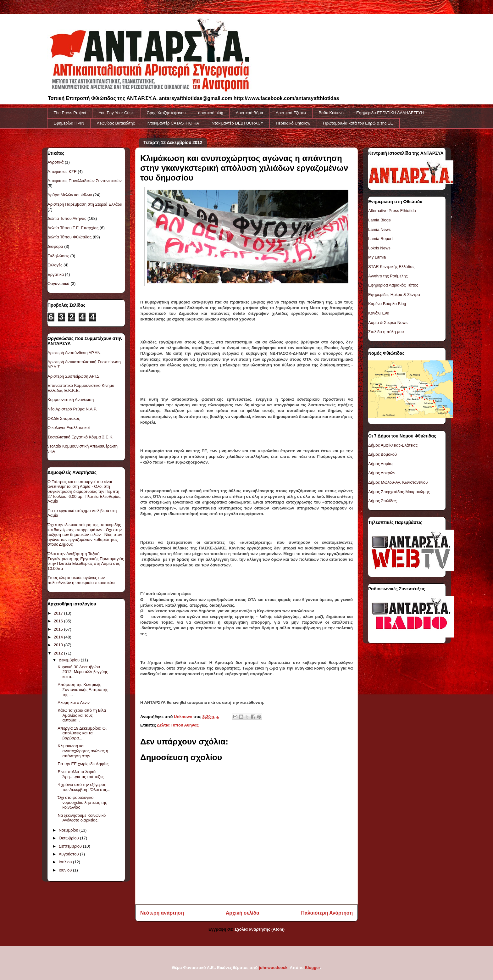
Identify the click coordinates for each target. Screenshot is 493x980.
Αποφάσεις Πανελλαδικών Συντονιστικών (85, 181)
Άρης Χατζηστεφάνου (166, 113)
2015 (59, 629)
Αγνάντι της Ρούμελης (388, 276)
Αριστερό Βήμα (249, 113)
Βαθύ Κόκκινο (331, 113)
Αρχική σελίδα (243, 913)
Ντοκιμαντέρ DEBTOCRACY (237, 123)
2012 (59, 653)
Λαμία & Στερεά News (388, 323)
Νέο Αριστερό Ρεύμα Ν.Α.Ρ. (72, 409)
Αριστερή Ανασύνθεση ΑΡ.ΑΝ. (75, 353)
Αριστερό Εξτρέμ (291, 113)
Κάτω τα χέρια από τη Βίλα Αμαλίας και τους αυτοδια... (82, 715)
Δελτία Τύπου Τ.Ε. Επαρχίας (73, 228)
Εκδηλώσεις (58, 256)
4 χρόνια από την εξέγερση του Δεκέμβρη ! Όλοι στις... (84, 787)
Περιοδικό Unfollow (293, 123)
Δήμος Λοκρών (382, 473)
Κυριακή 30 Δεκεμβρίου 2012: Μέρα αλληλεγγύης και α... (83, 672)
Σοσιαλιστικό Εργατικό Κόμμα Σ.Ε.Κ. (80, 437)
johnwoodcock (273, 968)
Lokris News (379, 248)
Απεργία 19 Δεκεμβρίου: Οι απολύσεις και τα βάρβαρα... (82, 733)
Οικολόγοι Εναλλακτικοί (69, 428)
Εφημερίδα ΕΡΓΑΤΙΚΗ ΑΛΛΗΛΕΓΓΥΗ (390, 113)
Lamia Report (380, 239)
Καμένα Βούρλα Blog (387, 304)
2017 (59, 613)
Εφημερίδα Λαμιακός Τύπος (393, 285)
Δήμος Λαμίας (381, 464)
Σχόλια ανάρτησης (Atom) (260, 929)
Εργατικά (56, 274)
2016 (59, 621)
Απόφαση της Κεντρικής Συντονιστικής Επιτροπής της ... (83, 689)
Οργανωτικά (58, 284)
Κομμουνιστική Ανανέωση (71, 400)
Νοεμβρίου (69, 830)
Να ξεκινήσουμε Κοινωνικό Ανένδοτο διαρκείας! (82, 818)
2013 (59, 645)
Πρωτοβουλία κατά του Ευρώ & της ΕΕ (358, 123)
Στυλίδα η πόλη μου (386, 332)
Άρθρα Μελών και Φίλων (70, 195)
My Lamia (377, 257)
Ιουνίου (66, 870)
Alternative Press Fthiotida (392, 211)
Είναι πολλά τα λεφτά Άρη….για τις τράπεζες (80, 774)
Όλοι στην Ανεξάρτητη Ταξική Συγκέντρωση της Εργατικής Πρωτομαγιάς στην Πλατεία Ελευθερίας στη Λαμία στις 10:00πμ (86, 561)
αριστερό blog (211, 113)
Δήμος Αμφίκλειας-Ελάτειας (393, 445)
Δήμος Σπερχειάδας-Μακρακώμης (399, 492)
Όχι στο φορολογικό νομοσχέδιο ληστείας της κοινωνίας (82, 802)
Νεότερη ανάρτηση (162, 913)
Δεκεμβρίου (70, 660)
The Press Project (70, 113)
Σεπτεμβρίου (71, 846)
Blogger (312, 968)
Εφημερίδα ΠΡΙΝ (69, 123)
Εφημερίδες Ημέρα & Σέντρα (394, 295)
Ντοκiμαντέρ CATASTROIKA (173, 123)
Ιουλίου (66, 862)
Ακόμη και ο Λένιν (73, 702)
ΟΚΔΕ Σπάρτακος (64, 418)
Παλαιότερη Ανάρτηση (327, 913)
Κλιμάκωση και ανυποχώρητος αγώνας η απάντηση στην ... (83, 751)
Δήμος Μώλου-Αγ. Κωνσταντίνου (398, 482)
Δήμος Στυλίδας (382, 501)
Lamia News (379, 229)
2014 (59, 637)
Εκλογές (55, 265)
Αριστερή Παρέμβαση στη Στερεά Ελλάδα (85, 204)
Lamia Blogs (379, 220)
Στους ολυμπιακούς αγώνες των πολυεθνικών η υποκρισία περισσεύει (81, 580)
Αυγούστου (69, 854)
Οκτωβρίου (69, 838)
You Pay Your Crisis (117, 113)
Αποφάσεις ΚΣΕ (62, 172)
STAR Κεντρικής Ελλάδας (391, 267)
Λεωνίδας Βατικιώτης (116, 123)
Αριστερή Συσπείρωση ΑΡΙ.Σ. (74, 376)
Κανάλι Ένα (379, 313)
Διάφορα (55, 246)
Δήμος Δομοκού (382, 454)
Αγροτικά (55, 162)
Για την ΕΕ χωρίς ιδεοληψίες (83, 764)
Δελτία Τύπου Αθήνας (178, 725)
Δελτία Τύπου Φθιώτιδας (69, 237)
